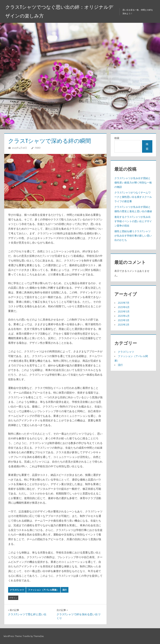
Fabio (38, 148)
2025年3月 (124, 320)
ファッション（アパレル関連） (43, 590)
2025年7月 (124, 303)
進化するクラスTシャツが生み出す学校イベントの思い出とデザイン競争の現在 (133, 221)
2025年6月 (124, 307)
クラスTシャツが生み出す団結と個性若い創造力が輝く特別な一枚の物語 (133, 183)
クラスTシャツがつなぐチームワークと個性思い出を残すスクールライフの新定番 (133, 197)
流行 (65, 590)
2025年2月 (124, 325)
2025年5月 (124, 311)
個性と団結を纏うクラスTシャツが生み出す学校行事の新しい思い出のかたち (133, 236)
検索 (117, 138)
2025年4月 (124, 316)
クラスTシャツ (17, 590)
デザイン (13, 598)
